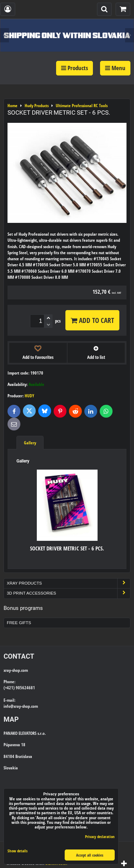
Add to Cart (92, 320)
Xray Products (68, 583)
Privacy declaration (100, 836)
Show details (18, 851)
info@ (9, 706)
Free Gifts (19, 623)
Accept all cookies (90, 855)
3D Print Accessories (68, 593)
